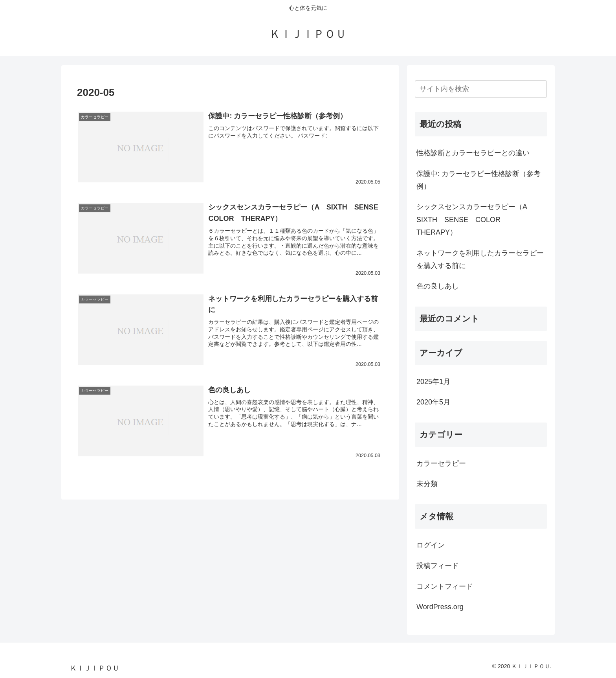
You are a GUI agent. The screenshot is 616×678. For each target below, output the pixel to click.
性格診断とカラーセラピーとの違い (473, 153)
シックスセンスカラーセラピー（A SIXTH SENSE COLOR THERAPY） (475, 220)
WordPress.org (440, 607)
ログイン (431, 545)
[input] (481, 89)
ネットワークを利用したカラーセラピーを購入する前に (480, 259)
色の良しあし (438, 286)
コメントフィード (445, 586)
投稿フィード (438, 566)
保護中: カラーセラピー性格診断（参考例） (478, 180)
